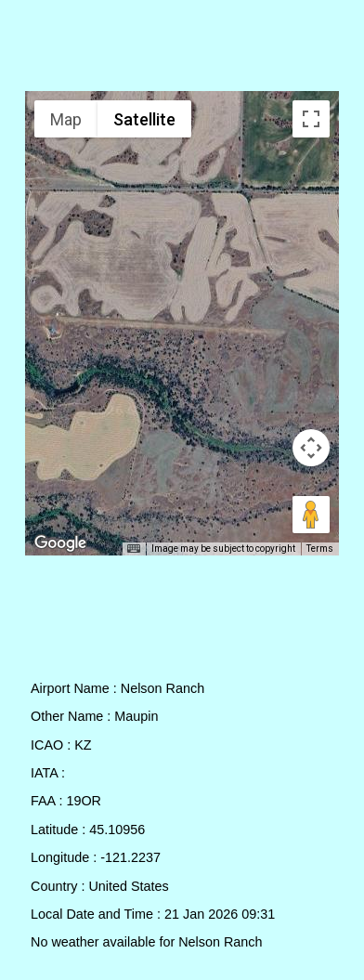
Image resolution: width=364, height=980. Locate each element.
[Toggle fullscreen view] (311, 119)
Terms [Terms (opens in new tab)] (320, 549)
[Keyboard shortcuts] (134, 549)
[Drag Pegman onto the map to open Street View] (311, 515)
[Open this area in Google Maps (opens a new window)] (60, 543)
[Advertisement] (182, 49)
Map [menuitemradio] (66, 119)
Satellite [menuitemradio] (144, 119)
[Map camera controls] (311, 448)
